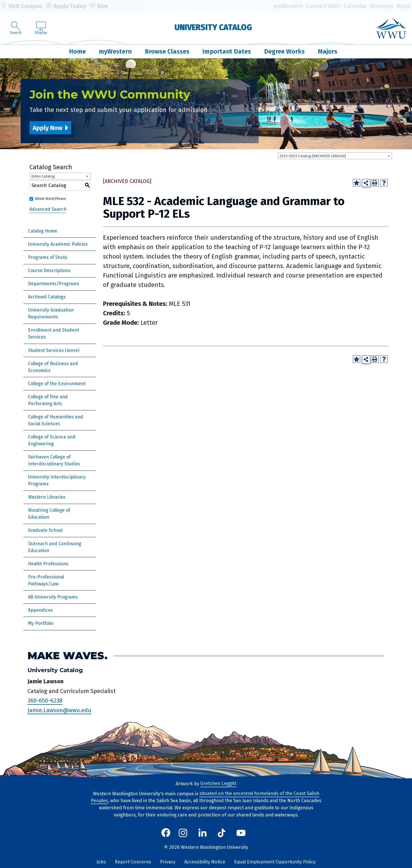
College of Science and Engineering (52, 440)
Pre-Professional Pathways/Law (46, 580)
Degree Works (284, 51)
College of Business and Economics (53, 367)
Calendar (355, 6)
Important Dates (227, 51)
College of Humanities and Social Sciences (56, 420)
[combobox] (335, 156)
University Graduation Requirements (51, 313)
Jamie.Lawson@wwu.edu (59, 710)
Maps (404, 6)
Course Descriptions (49, 270)
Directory (382, 6)
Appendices (40, 610)
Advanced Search (48, 209)
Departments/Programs (54, 284)
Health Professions (48, 564)
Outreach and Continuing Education (55, 547)
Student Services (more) (54, 350)
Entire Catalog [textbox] (43, 176)
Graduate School (45, 530)
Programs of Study (48, 257)
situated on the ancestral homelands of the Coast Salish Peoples (205, 797)
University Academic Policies (58, 244)
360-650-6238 (45, 701)
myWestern (288, 6)
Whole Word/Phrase (50, 199)
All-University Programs (53, 597)
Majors (328, 51)
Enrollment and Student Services (54, 333)
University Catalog (213, 27)
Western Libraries (47, 497)
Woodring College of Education (49, 514)
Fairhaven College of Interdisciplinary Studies (54, 460)
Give (98, 6)
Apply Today (66, 6)
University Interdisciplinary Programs (57, 480)
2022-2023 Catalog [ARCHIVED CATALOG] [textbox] (313, 156)
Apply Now (47, 128)
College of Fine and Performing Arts (48, 400)
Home (77, 51)
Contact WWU (323, 6)
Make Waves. (68, 656)
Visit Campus (21, 6)
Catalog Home (43, 231)
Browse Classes (167, 51)
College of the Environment (57, 384)
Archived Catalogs (47, 297)
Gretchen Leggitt (218, 784)
